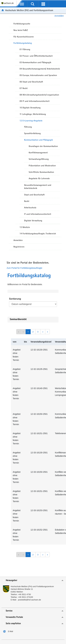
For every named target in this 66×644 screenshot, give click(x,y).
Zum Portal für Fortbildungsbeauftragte (24, 268)
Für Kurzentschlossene (24, 37)
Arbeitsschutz (30, 208)
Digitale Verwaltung (33, 221)
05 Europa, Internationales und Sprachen (38, 75)
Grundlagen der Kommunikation (43, 146)
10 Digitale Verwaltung (30, 108)
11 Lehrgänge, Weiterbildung (33, 114)
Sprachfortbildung (32, 133)
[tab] (33, 581)
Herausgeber (11, 580)
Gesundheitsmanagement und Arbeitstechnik (38, 187)
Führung (28, 127)
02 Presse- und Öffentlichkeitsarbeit (36, 56)
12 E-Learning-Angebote (31, 121)
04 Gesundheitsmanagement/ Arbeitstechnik (40, 69)
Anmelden (59, 16)
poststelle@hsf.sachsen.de (29, 600)
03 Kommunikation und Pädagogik (35, 62)
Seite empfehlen (13, 624)
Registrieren (19, 247)
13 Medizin (25, 227)
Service (9, 611)
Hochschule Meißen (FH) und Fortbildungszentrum (29, 10)
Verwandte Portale (14, 617)
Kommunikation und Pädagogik (38, 140)
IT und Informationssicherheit (38, 214)
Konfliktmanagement (38, 153)
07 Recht (24, 88)
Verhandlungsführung (39, 159)
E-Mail (11, 631)
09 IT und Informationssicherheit (34, 101)
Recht (27, 201)
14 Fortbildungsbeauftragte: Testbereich (38, 234)
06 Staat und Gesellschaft (31, 82)
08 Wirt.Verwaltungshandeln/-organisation (39, 95)
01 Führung (25, 49)
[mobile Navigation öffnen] (22, 4)
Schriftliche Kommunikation (41, 172)
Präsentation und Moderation (42, 166)
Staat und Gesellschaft (34, 195)
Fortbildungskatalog (23, 43)
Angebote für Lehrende (39, 178)
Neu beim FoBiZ (21, 30)
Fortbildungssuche (22, 24)
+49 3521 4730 (24, 594)
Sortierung (15, 299)
